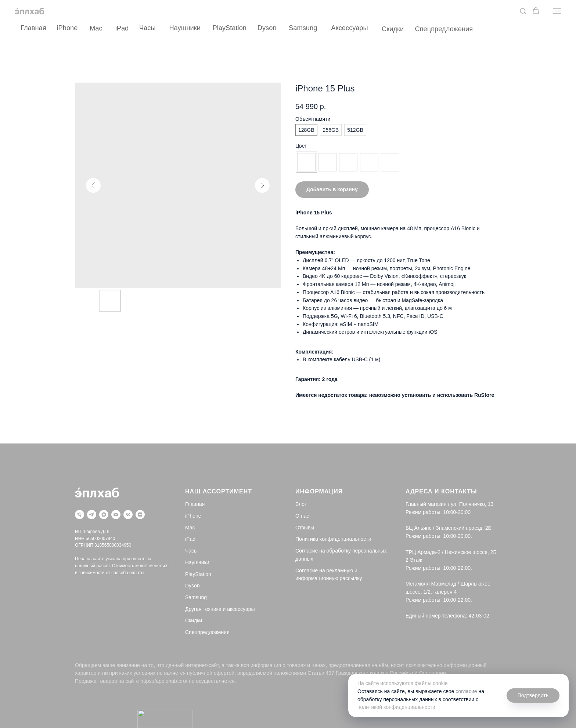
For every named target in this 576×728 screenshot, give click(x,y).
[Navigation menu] (557, 11)
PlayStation (230, 28)
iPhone (67, 28)
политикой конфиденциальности (396, 707)
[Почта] (116, 515)
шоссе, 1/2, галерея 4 (431, 592)
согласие (466, 691)
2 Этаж (414, 560)
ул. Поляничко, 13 (472, 504)
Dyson (267, 28)
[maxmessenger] (104, 515)
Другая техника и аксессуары (220, 609)
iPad (122, 28)
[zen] (140, 515)
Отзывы (305, 528)
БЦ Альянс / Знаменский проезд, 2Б (449, 528)
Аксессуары (349, 28)
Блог (301, 504)
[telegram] (92, 515)
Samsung (303, 28)
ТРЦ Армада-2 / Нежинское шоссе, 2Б (451, 552)
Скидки (393, 29)
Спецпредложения (444, 29)
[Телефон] (80, 515)
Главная (33, 28)
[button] (523, 11)
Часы (147, 28)
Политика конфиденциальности (333, 539)
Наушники (185, 28)
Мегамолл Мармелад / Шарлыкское (448, 584)
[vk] (128, 515)
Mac (96, 28)
